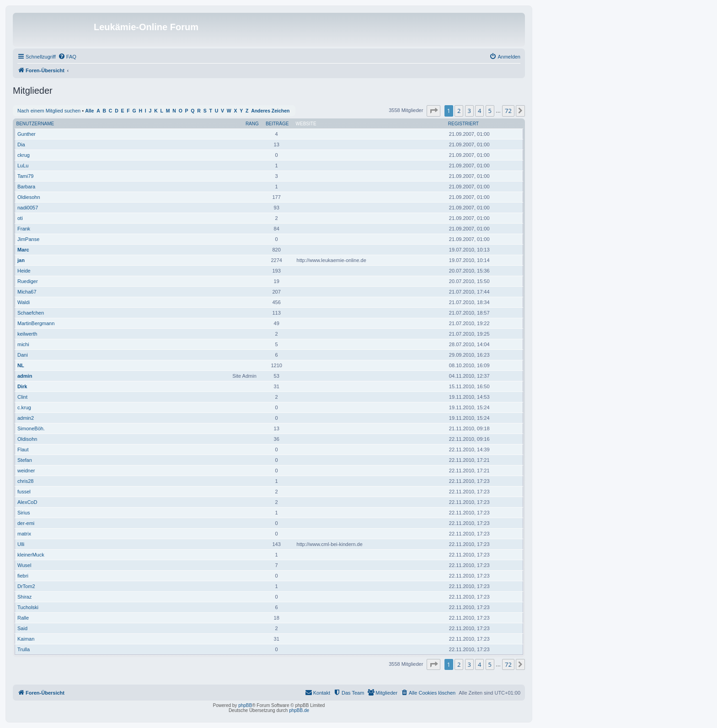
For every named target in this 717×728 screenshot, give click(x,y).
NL (21, 365)
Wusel (24, 565)
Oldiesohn (29, 197)
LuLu (23, 166)
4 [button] (479, 111)
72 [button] (508, 111)
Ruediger (28, 281)
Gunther (27, 134)
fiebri (23, 576)
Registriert (463, 124)
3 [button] (469, 111)
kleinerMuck (31, 555)
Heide (24, 271)
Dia (21, 145)
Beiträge (277, 124)
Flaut (23, 450)
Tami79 (25, 176)
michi (23, 344)
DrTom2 (26, 586)
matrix (24, 534)
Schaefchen (31, 313)
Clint (22, 397)
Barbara (26, 187)
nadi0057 (28, 208)
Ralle (23, 618)
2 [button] (459, 111)
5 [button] (490, 111)
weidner (26, 471)
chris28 (25, 481)
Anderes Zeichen (270, 111)
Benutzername (35, 124)
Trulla (24, 649)
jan (21, 260)
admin (25, 376)
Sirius (24, 513)
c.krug (24, 407)
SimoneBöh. (31, 428)
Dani (23, 355)
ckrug (24, 155)
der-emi (26, 523)
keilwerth (27, 334)
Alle (89, 111)
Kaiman (26, 639)
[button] (433, 111)
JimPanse (28, 239)
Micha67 (27, 292)
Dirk (22, 386)
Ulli (21, 544)
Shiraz (24, 597)
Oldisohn (27, 439)
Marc (23, 250)
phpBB (245, 705)
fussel (24, 492)
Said (22, 628)
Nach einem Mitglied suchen (49, 111)
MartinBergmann (36, 323)
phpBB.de (299, 710)
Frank (24, 229)
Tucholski (28, 607)
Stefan (25, 460)
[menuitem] (67, 57)
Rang (252, 124)
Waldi (24, 302)
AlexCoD (27, 502)
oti (20, 218)
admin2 (26, 418)
